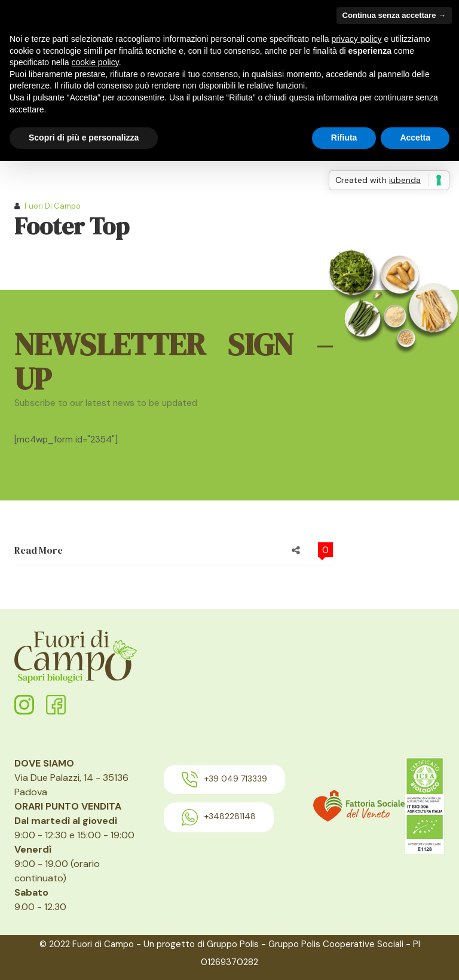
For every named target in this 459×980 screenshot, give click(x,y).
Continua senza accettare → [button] (394, 15)
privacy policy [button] (357, 39)
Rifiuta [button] (344, 138)
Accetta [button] (415, 138)
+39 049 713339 (224, 779)
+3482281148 (219, 817)
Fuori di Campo (53, 206)
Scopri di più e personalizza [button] (84, 138)
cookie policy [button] (95, 62)
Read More (39, 550)
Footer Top (72, 226)
